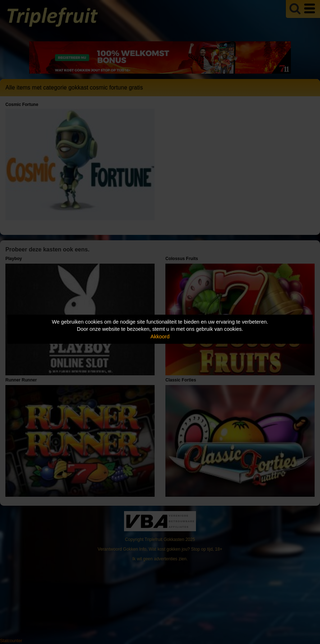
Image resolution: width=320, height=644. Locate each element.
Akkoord (160, 337)
